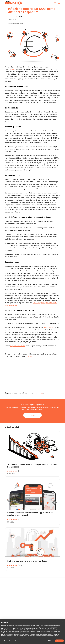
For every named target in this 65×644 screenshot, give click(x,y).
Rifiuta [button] (50, 641)
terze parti (24, 629)
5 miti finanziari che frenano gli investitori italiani (27, 561)
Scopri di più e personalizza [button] (11, 641)
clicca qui (30, 356)
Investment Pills (16, 17)
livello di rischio (48, 327)
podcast (40, 393)
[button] (63, 622)
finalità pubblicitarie (31, 631)
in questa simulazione (18, 346)
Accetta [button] (59, 641)
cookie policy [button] (54, 627)
